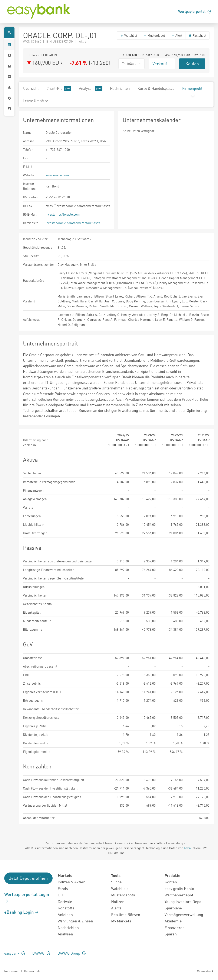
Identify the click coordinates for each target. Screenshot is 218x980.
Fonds (63, 888)
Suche (116, 882)
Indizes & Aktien (72, 882)
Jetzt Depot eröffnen (28, 878)
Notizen (118, 901)
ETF (61, 895)
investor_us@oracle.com (63, 214)
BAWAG (41, 953)
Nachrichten (120, 88)
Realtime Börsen (126, 914)
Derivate (65, 901)
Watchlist (129, 35)
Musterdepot (154, 35)
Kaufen (192, 64)
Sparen (171, 934)
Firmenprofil (192, 88)
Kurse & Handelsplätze (156, 88)
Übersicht (31, 88)
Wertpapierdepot (179, 895)
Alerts (116, 908)
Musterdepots (123, 895)
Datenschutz (32, 971)
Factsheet (197, 35)
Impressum (12, 971)
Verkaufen (162, 64)
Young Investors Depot (184, 901)
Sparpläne (173, 908)
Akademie (173, 921)
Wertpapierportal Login (27, 897)
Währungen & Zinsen (75, 921)
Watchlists (120, 888)
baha (187, 848)
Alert (177, 35)
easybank (15, 953)
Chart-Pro (59, 88)
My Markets (121, 921)
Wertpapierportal (195, 11)
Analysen (91, 88)
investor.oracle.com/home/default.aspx (73, 223)
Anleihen (65, 914)
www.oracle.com (57, 175)
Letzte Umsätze (35, 101)
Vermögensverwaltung (184, 914)
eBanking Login (22, 912)
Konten (171, 882)
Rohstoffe (66, 908)
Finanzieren (175, 927)
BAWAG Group (72, 953)
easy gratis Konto (179, 888)
